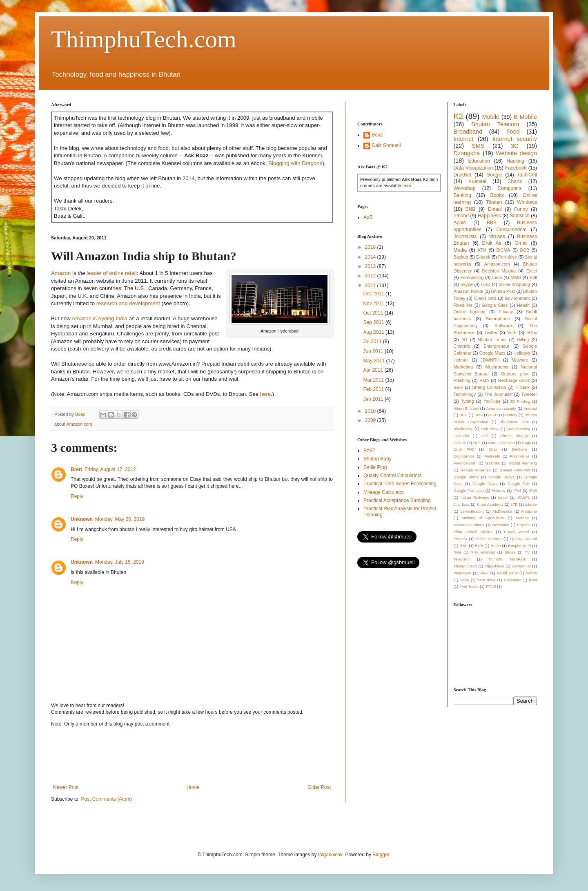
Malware (520, 360)
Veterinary (462, 573)
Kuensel (477, 181)
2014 (371, 257)
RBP (463, 546)
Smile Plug (375, 467)
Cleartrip (462, 346)
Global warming (523, 463)
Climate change (514, 436)
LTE (514, 504)
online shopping (514, 284)
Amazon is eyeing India (100, 318)
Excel (532, 271)
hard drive (486, 580)
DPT (477, 443)
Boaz (377, 135)
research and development (128, 303)
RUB (479, 546)
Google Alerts (466, 477)
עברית (491, 586)
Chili (484, 436)
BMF (479, 415)
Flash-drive (520, 456)
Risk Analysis (483, 552)
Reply (77, 496)
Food (513, 132)
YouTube (492, 401)
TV (527, 552)
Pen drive (508, 257)
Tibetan (494, 202)
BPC (494, 415)
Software (503, 326)
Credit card (485, 298)
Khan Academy (490, 504)
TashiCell (527, 175)
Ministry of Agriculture (483, 518)
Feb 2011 (374, 389)
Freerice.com (465, 463)
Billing (523, 339)
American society (501, 408)
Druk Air (492, 243)
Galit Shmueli (386, 145)
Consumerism (512, 230)
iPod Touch (469, 586)
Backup (461, 257)
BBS (492, 223)
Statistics (520, 216)
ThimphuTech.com (144, 39)
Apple (460, 223)
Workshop (465, 188)
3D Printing (520, 401)
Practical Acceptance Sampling (397, 500)
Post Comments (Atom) (106, 799)
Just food (462, 504)
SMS (478, 146)
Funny (521, 209)
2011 (371, 286)
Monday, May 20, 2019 (120, 519)
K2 (458, 116)
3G (515, 146)
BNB (471, 209)
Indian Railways (475, 497)
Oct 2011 (374, 313)
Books (497, 195)
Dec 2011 (374, 294)
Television (462, 559)
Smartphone (498, 319)
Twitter (491, 333)
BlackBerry (463, 429)
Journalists (465, 237)
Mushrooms (497, 367)
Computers (510, 188)
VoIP (512, 333)
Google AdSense (475, 470)
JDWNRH (490, 360)
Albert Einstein (466, 408)
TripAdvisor (494, 566)
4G (464, 339)
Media (460, 250)
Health (523, 305)
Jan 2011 (374, 399)
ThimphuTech (465, 566)
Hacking (516, 161)
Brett (76, 469)
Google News (485, 483)
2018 (371, 247)
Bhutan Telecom (495, 124)
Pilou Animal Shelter (473, 532)
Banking (462, 195)
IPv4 (517, 490)
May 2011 (374, 361)
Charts (515, 181)
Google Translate (469, 490)
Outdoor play (514, 374)
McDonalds (503, 511)
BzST (369, 451)
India (497, 277)
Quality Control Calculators (393, 476)
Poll (533, 277)
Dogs (526, 443)
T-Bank (523, 387)
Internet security (515, 139)
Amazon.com (79, 424)
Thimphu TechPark (507, 559)
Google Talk (519, 483)
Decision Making (499, 271)
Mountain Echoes (469, 525)
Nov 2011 (374, 304)
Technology (465, 394)
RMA (484, 380)
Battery (511, 415)
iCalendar (512, 580)
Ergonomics (464, 456)
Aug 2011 (374, 332)
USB (486, 284)
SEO (458, 387)
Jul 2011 (373, 342)
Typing (468, 401)
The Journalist (498, 394)
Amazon (61, 273)
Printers (460, 539)
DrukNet (463, 175)
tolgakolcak (330, 855)
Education (479, 161)
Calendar (462, 436)
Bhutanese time (514, 422)
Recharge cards (514, 380)
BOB (525, 250)
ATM (482, 250)
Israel (503, 497)
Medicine (529, 511)
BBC (463, 415)
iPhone (461, 216)
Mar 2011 (374, 380)
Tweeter (529, 394)
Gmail (521, 243)
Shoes (510, 552)
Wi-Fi (484, 573)
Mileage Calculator (384, 492)
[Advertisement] (200, 756)
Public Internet (489, 539)
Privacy (506, 312)
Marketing (463, 367)
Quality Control (523, 539)
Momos (522, 518)
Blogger (381, 855)
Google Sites (495, 305)
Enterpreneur (496, 346)
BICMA (503, 250)
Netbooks (501, 525)
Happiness (489, 216)
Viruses (497, 237)
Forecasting (472, 277)
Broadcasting (519, 429)
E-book (483, 257)
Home (193, 787)
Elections (520, 449)
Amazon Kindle (469, 291)
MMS (516, 277)
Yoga (465, 580)
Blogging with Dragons (295, 163)
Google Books (501, 477)
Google (494, 175)
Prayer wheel (516, 532)
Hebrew (498, 490)
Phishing (462, 380)
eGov (532, 333)
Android (530, 408)
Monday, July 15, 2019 (120, 562)
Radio (496, 546)
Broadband (468, 132)
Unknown (82, 519)
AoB (368, 217)
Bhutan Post (503, 291)
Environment (518, 298)
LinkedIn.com (472, 511)
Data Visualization (473, 168)
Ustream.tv (521, 566)
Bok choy (490, 429)
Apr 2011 (374, 370)
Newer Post (66, 787)
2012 (371, 276)
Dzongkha (467, 153)
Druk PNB (464, 449)
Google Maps (492, 353)
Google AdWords (515, 470)
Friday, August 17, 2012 (110, 469)
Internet (464, 139)
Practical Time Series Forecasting (400, 484)
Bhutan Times (492, 339)
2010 (371, 411)
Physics (524, 525)
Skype (467, 284)
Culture (460, 443)
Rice (458, 552)
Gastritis (493, 463)
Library (531, 504)
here (265, 394)
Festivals (492, 456)
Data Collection (501, 443)
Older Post (319, 787)
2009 (371, 420)
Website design (516, 153)
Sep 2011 (374, 322)
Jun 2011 (374, 351)
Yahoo (531, 573)
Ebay (493, 449)
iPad (533, 580)
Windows (527, 202)
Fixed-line (463, 305)
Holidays (522, 353)
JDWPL (523, 497)
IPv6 (533, 490)
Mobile (490, 117)
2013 (371, 266)
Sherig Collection (489, 387)
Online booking (470, 312)
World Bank (507, 573)
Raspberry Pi (519, 546)
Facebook (516, 168)
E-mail (495, 209)
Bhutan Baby (378, 459)
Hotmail (461, 360)
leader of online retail (111, 273)
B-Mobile (525, 117)
